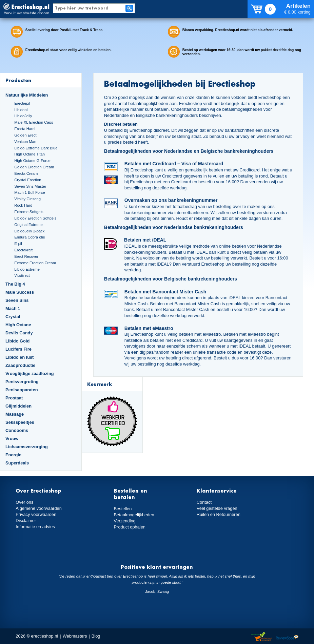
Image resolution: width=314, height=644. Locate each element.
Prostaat (14, 398)
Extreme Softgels (29, 212)
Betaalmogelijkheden (134, 515)
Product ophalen (130, 527)
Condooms (17, 430)
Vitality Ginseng (27, 199)
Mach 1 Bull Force (30, 192)
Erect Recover (26, 256)
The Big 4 (15, 284)
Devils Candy (19, 333)
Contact (204, 502)
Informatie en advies (35, 527)
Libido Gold (17, 341)
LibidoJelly (23, 116)
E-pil (18, 244)
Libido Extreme (27, 269)
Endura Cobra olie (30, 237)
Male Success (20, 292)
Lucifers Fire (18, 349)
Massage (15, 414)
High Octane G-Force (32, 161)
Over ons (24, 502)
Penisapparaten (22, 390)
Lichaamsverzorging (27, 447)
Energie (13, 455)
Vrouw (12, 439)
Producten (18, 80)
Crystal (13, 317)
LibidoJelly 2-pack (29, 231)
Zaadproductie (20, 365)
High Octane (18, 325)
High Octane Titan (30, 154)
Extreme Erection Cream (35, 263)
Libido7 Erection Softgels (35, 218)
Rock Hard (23, 205)
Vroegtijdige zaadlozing (30, 373)
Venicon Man (25, 142)
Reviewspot (287, 637)
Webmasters (75, 636)
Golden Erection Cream (34, 167)
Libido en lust (19, 357)
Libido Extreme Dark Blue (36, 148)
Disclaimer (26, 521)
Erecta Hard (24, 129)
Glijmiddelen (18, 406)
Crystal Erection (28, 180)
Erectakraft (23, 250)
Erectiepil (22, 103)
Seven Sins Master (30, 186)
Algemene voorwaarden (39, 508)
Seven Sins (17, 300)
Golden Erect (25, 135)
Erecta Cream (26, 173)
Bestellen (123, 509)
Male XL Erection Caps (34, 122)
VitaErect (22, 275)
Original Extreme (28, 225)
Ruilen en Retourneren (219, 514)
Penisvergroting (22, 382)
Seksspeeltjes (20, 422)
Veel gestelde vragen (217, 508)
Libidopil (21, 110)
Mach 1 (13, 308)
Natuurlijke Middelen (27, 95)
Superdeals (17, 463)
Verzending (125, 521)
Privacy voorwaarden (36, 514)
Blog (96, 636)
